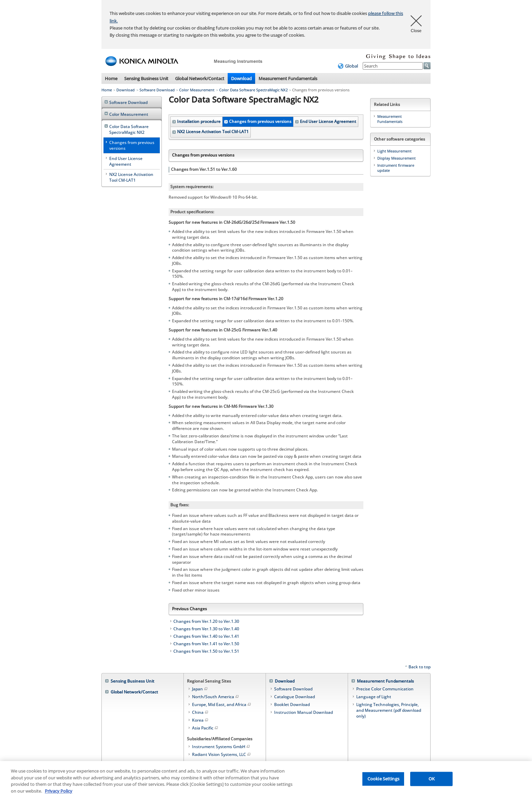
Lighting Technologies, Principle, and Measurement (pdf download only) (389, 710)
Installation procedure (199, 121)
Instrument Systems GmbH (221, 747)
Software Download (157, 90)
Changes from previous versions (260, 121)
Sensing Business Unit (146, 78)
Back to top (420, 667)
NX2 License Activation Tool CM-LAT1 (213, 132)
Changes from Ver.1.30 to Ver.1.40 (206, 629)
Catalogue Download (294, 697)
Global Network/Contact (200, 78)
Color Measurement (197, 90)
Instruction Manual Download (303, 712)
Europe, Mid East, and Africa (222, 704)
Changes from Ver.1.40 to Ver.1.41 (206, 636)
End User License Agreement (328, 121)
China (201, 712)
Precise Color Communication (385, 689)
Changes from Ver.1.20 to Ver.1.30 (206, 621)
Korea (201, 720)
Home (111, 78)
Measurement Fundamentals (288, 78)
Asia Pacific (205, 728)
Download (241, 78)
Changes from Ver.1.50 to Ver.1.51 (206, 651)
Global (351, 66)
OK (432, 782)
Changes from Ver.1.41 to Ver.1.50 (206, 644)
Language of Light (374, 697)
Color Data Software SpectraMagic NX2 (253, 90)
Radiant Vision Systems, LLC (222, 754)
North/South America (216, 697)
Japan (200, 689)
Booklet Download (292, 704)
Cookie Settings (383, 782)
